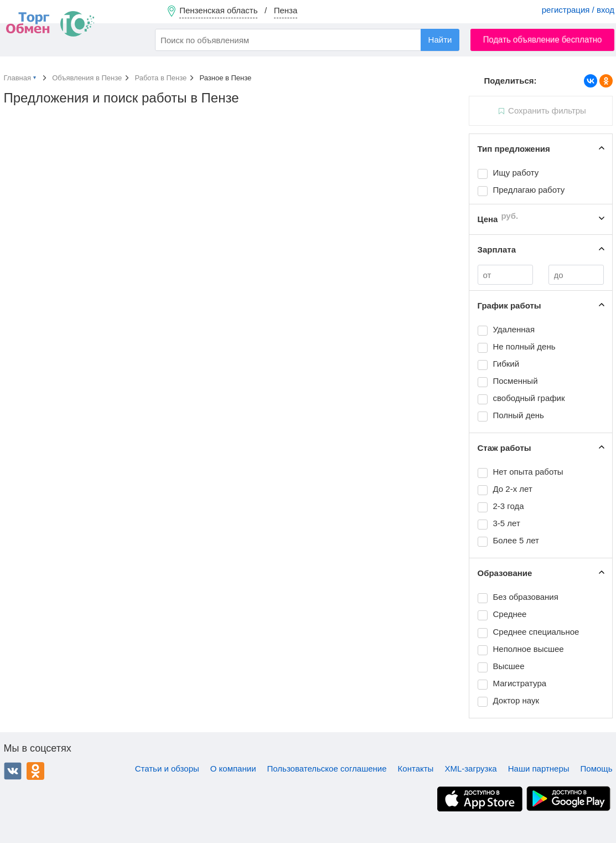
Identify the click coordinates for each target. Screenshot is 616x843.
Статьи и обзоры (167, 769)
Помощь (597, 769)
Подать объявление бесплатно (543, 40)
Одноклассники (35, 771)
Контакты (416, 769)
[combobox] (307, 40)
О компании (233, 769)
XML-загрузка (470, 769)
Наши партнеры (539, 769)
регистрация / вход (578, 10)
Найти (440, 40)
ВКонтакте (13, 771)
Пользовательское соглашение (327, 769)
